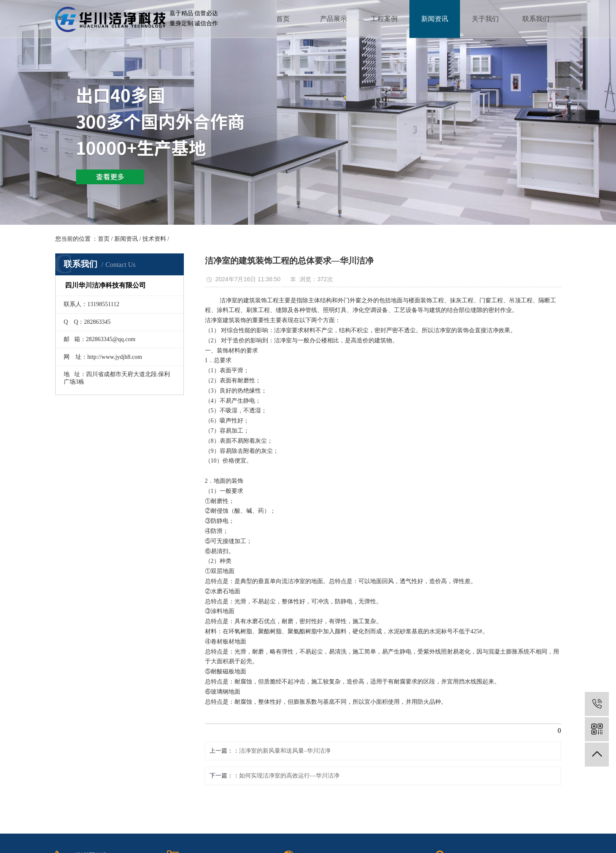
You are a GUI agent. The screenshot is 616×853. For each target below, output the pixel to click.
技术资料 (154, 239)
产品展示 (334, 19)
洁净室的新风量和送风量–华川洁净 (285, 751)
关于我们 (485, 19)
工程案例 (384, 19)
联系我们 (536, 19)
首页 (283, 19)
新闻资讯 (435, 19)
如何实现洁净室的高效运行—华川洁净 (289, 776)
